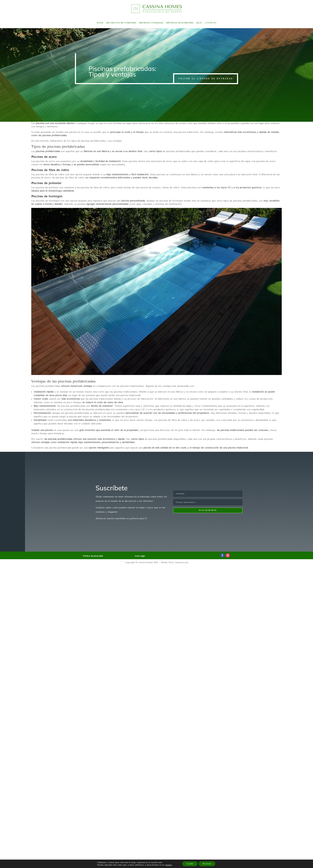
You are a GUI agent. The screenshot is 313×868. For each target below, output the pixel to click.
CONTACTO (211, 23)
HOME (100, 23)
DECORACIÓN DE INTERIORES (121, 23)
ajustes (169, 865)
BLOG (199, 23)
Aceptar (190, 864)
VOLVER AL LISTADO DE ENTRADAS (206, 79)
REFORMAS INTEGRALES (151, 23)
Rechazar (207, 864)
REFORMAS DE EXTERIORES (180, 23)
